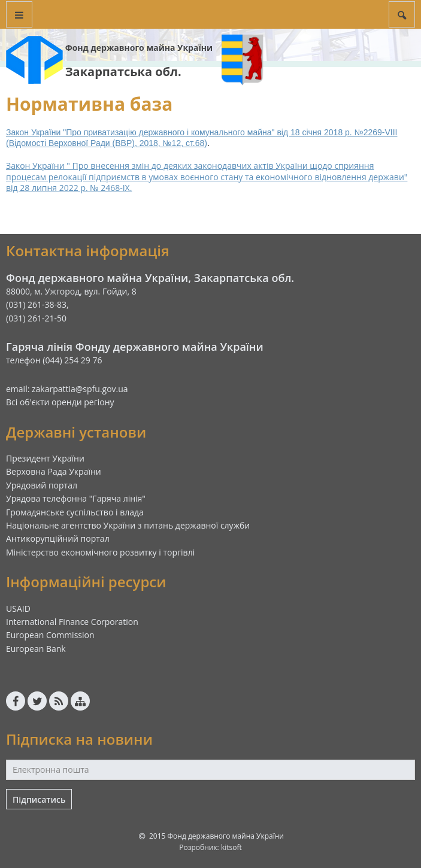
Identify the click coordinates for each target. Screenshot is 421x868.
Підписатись (39, 799)
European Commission (50, 635)
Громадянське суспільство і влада (75, 512)
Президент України (45, 458)
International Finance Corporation (72, 622)
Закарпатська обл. (123, 72)
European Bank (36, 649)
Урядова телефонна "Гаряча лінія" (76, 498)
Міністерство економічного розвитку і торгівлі (100, 552)
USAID (18, 608)
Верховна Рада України (54, 471)
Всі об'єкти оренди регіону (60, 402)
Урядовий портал (42, 485)
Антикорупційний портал (58, 538)
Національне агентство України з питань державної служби (128, 525)
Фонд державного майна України (139, 48)
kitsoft (231, 847)
